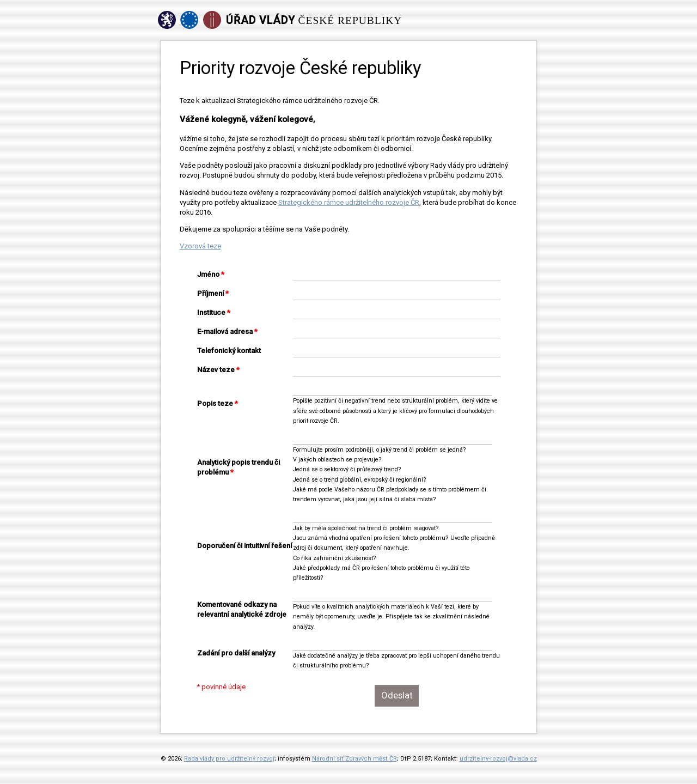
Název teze (216, 370)
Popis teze (215, 403)
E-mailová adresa (225, 332)
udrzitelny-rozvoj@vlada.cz (498, 759)
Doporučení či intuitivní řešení (244, 546)
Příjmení (210, 293)
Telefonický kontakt (229, 351)
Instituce (211, 312)
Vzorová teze (200, 246)
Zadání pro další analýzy (236, 653)
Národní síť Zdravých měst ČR (354, 759)
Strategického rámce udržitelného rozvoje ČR (349, 202)
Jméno (208, 274)
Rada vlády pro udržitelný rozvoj (229, 759)
